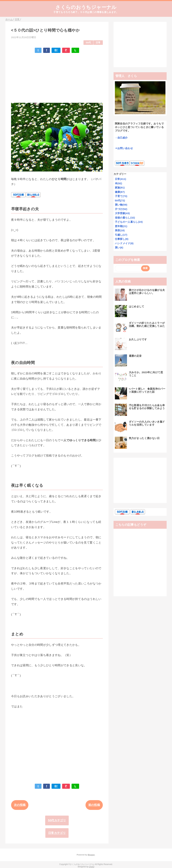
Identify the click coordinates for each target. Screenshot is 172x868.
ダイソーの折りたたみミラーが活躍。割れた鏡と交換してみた (147, 324)
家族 (120, 188)
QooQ (92, 867)
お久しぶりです (138, 339)
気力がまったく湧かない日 (144, 438)
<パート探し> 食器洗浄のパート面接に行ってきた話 (147, 390)
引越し (121, 235)
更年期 (121, 226)
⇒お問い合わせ (124, 148)
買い (119, 247)
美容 (120, 230)
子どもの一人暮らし (129, 222)
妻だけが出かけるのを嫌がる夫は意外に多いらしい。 (147, 291)
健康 (120, 192)
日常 (98, 43)
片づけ (121, 209)
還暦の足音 (135, 356)
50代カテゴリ (57, 820)
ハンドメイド (124, 243)
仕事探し (122, 239)
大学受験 (122, 213)
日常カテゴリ (57, 833)
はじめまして (137, 306)
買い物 (121, 205)
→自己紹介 (121, 138)
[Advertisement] (57, 76)
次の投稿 (20, 805)
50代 (88, 43)
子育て (121, 196)
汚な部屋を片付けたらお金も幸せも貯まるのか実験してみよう (147, 407)
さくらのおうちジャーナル (86, 7)
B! (56, 50)
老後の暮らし (125, 218)
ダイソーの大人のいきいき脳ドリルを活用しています (147, 423)
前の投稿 (94, 805)
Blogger (91, 855)
